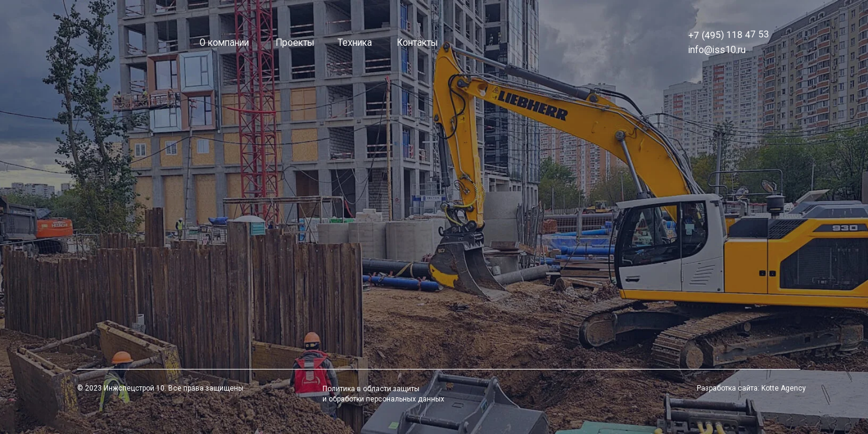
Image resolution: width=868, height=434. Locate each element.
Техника (355, 43)
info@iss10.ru (717, 50)
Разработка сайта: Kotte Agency (751, 388)
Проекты (295, 43)
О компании (224, 43)
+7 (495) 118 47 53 (729, 35)
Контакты (417, 43)
